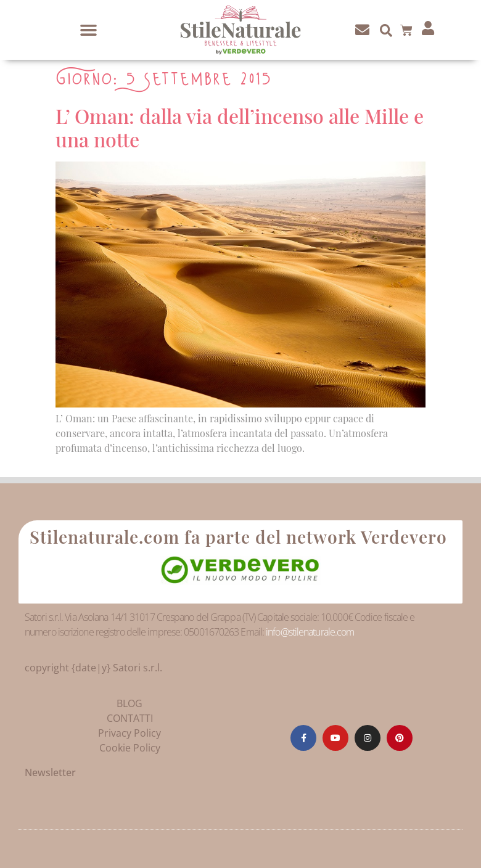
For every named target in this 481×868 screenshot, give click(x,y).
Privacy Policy (129, 733)
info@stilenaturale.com (310, 632)
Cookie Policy (130, 748)
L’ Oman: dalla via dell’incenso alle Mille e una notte (240, 127)
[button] (89, 30)
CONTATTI (130, 718)
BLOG (129, 703)
